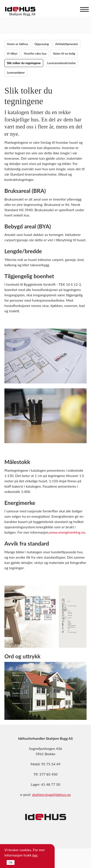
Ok (11, 862)
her (35, 855)
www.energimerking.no (67, 532)
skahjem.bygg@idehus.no (51, 794)
